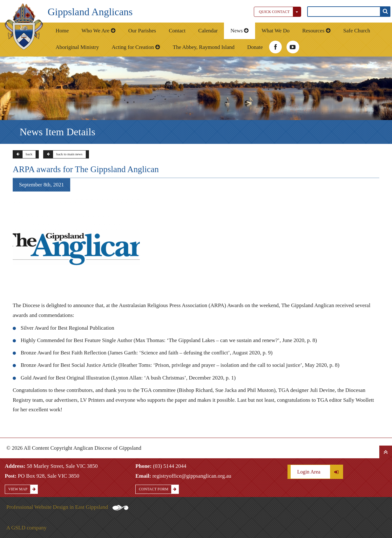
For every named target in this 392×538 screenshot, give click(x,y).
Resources (316, 31)
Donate (255, 47)
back (23, 154)
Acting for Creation (136, 47)
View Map (23, 489)
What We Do (275, 31)
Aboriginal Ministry (77, 47)
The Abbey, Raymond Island (204, 47)
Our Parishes (142, 31)
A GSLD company (27, 528)
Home (62, 31)
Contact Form (159, 489)
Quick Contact (280, 12)
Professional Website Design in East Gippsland (67, 507)
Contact (177, 31)
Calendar (208, 31)
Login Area (320, 472)
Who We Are (99, 31)
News (240, 31)
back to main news (63, 154)
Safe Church (357, 31)
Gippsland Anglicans (90, 12)
